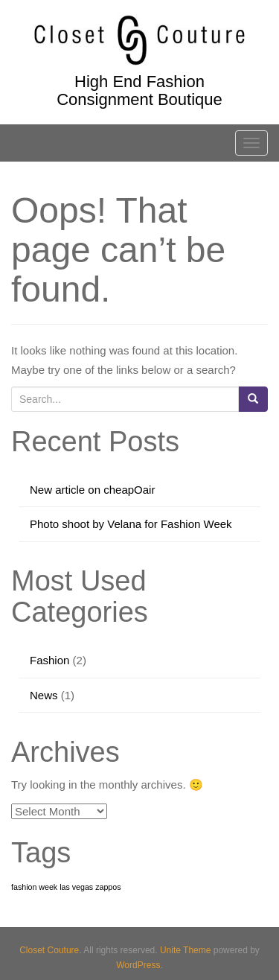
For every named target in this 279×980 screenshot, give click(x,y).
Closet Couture (49, 950)
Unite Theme (185, 950)
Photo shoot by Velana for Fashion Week (131, 524)
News (44, 695)
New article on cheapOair (92, 490)
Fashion (49, 660)
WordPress (138, 965)
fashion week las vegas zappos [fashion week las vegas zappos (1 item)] (66, 887)
